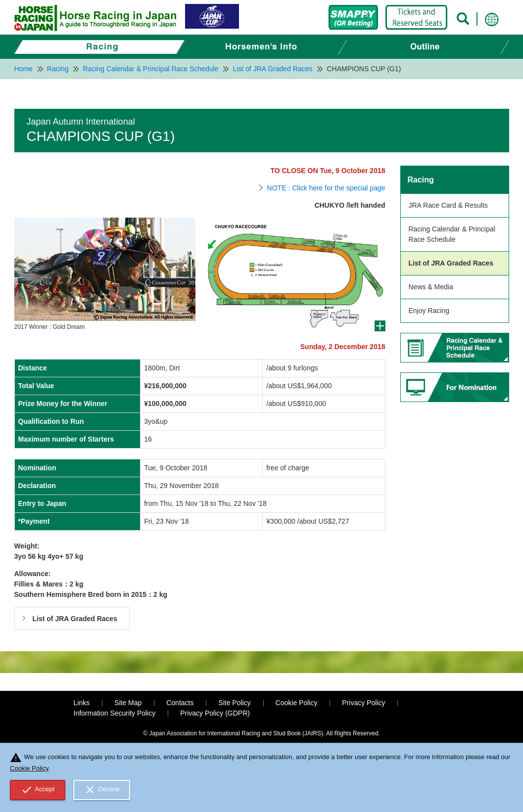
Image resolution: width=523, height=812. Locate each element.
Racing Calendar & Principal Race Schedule (452, 234)
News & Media (431, 287)
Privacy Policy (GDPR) (215, 713)
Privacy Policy (363, 703)
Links (82, 703)
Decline (102, 790)
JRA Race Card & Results (448, 205)
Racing (421, 180)
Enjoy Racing (429, 311)
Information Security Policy (115, 713)
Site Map (128, 703)
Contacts (180, 703)
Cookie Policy (297, 703)
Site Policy (234, 703)
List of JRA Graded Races (451, 263)
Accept (38, 790)
